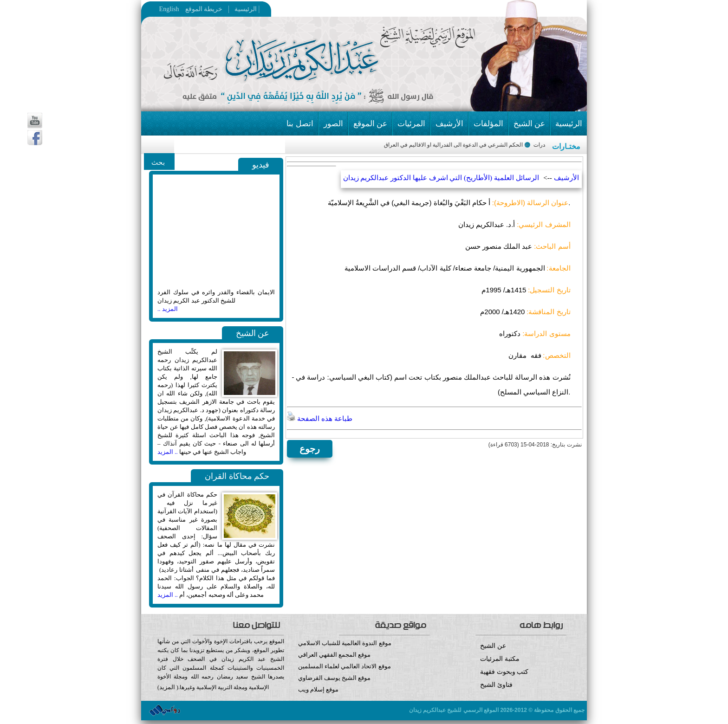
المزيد (167, 687)
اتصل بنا (300, 124)
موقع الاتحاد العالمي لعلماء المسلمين (344, 666)
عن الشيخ (529, 124)
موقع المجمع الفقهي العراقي (335, 655)
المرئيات (411, 124)
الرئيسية (243, 9)
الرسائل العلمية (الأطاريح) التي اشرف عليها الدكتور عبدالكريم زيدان (441, 178)
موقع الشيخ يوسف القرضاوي (335, 678)
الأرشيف (449, 124)
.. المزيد (168, 452)
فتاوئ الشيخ (496, 685)
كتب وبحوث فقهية (504, 672)
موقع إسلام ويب (364, 696)
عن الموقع (370, 124)
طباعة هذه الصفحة (319, 419)
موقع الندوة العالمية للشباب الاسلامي (345, 643)
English (169, 9)
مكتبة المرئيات (500, 659)
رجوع (310, 449)
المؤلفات (488, 124)
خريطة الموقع (222, 9)
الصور (333, 124)
